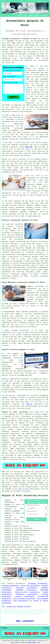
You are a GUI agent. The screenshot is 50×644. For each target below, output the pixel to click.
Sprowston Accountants (38, 583)
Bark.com (29, 147)
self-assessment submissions (36, 161)
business (30, 189)
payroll (29, 404)
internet (29, 88)
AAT (22, 126)
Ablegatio (33, 212)
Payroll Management (13, 511)
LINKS (25, 16)
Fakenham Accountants (26, 590)
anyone (35, 99)
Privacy (46, 628)
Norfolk (10, 583)
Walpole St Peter (32, 43)
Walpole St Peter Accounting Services (25, 496)
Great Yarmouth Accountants (24, 599)
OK (39, 643)
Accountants (19, 151)
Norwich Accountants (25, 596)
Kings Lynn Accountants (30, 586)
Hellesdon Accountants (27, 594)
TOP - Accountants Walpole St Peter (16, 606)
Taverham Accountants (10, 586)
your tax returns (41, 214)
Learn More (32, 643)
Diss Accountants (21, 601)
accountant (28, 47)
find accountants (13, 545)
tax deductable (42, 137)
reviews (19, 172)
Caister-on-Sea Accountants (27, 592)
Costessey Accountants (26, 588)
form (18, 149)
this (20, 489)
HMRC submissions (18, 449)
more (16, 564)
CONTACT (36, 16)
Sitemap (4, 628)
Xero (42, 212)
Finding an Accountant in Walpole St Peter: (20, 39)
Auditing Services (12, 520)
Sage (24, 210)
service (36, 75)
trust (28, 94)
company (15, 170)
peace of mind (37, 135)
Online (46, 58)
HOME (20, 16)
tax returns (7, 203)
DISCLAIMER (44, 16)
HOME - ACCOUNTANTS (25, 621)
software (26, 203)
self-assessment (37, 41)
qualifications (8, 109)
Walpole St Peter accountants (15, 412)
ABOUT (30, 16)
